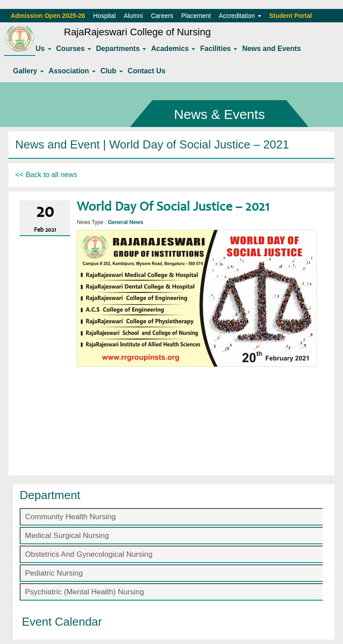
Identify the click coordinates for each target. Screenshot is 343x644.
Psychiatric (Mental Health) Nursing (84, 592)
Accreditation (240, 16)
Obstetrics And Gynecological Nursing (89, 554)
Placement (196, 16)
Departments (121, 49)
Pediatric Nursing (54, 573)
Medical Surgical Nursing (67, 536)
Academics (173, 49)
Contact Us (146, 71)
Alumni (133, 16)
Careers (162, 16)
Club (112, 71)
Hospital (105, 16)
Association (72, 71)
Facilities (219, 49)
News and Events (272, 49)
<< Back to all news (46, 175)
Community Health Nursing (70, 517)
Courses (74, 49)
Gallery (28, 71)
